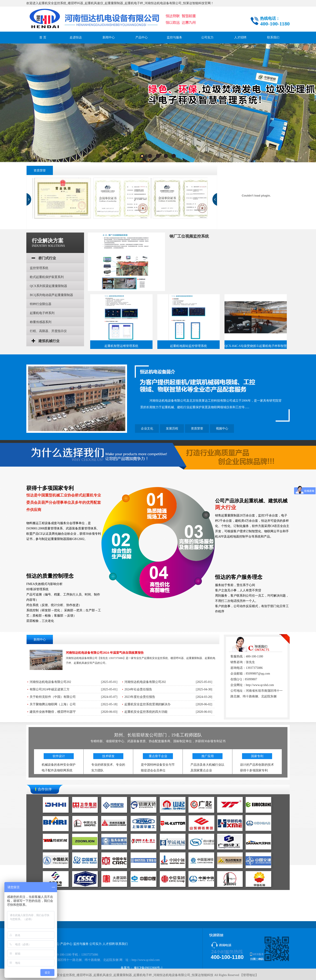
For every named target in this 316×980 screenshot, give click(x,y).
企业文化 (147, 429)
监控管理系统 (39, 268)
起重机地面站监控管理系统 (189, 346)
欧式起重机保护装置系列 (47, 277)
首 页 (43, 37)
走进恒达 (76, 37)
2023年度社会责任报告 (140, 697)
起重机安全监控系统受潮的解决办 (147, 704)
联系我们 (273, 37)
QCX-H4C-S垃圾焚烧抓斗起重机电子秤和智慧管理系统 (256, 347)
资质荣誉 (197, 429)
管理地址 (249, 975)
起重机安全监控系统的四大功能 (146, 712)
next (215, 199)
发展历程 (172, 429)
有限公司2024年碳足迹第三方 (50, 689)
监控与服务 (174, 37)
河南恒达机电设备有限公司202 (50, 682)
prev (29, 199)
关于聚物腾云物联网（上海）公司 (53, 704)
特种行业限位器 (41, 304)
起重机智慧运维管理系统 (121, 346)
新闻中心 (109, 37)
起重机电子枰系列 (42, 313)
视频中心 (222, 429)
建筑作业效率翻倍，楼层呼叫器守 (53, 712)
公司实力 (207, 37)
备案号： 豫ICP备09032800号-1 (142, 968)
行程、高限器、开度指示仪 (48, 331)
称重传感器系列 (41, 322)
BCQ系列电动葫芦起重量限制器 (51, 295)
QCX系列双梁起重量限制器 (48, 286)
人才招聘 (240, 37)
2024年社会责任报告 (138, 689)
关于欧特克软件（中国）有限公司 (53, 697)
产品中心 (142, 37)
